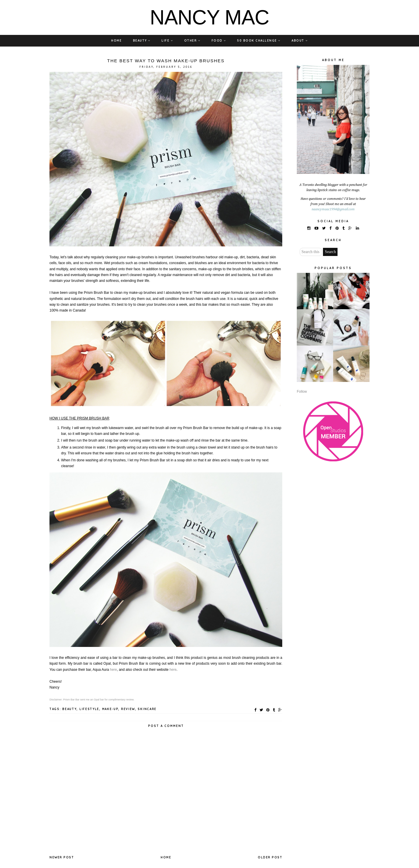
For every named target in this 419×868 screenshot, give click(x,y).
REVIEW (128, 709)
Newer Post (62, 857)
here (113, 670)
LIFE (167, 41)
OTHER (192, 41)
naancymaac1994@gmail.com (333, 209)
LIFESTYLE (89, 709)
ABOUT (300, 41)
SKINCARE (147, 709)
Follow (302, 392)
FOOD (219, 41)
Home (166, 857)
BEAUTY (142, 41)
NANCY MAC (210, 17)
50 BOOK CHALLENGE (259, 41)
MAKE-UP (110, 709)
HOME (116, 41)
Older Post (270, 857)
